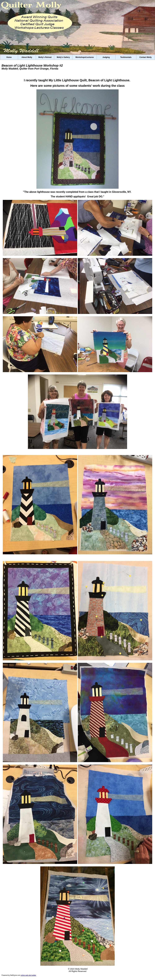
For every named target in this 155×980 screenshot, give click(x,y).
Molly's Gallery (63, 57)
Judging (106, 57)
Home (9, 57)
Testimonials (126, 57)
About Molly (27, 57)
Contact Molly (146, 57)
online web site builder (28, 975)
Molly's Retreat (45, 57)
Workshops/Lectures (84, 57)
